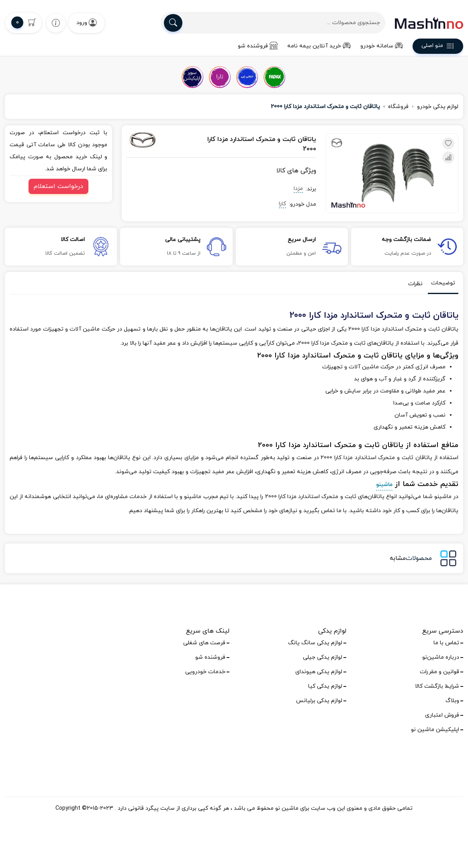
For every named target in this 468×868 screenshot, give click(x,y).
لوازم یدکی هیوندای (319, 672)
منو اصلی (438, 47)
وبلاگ (452, 701)
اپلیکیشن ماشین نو (435, 730)
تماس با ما (446, 643)
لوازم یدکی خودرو (438, 107)
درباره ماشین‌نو (441, 657)
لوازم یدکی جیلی (323, 657)
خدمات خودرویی (205, 672)
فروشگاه (398, 107)
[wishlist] (56, 23)
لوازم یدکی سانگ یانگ (315, 643)
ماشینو (384, 485)
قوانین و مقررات (439, 672)
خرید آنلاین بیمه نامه (319, 46)
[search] (173, 23)
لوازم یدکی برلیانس (319, 701)
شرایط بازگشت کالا (437, 686)
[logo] (429, 23)
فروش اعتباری (442, 715)
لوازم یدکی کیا (325, 686)
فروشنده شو (258, 46)
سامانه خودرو (382, 46)
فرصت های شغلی (204, 643)
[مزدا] (155, 140)
